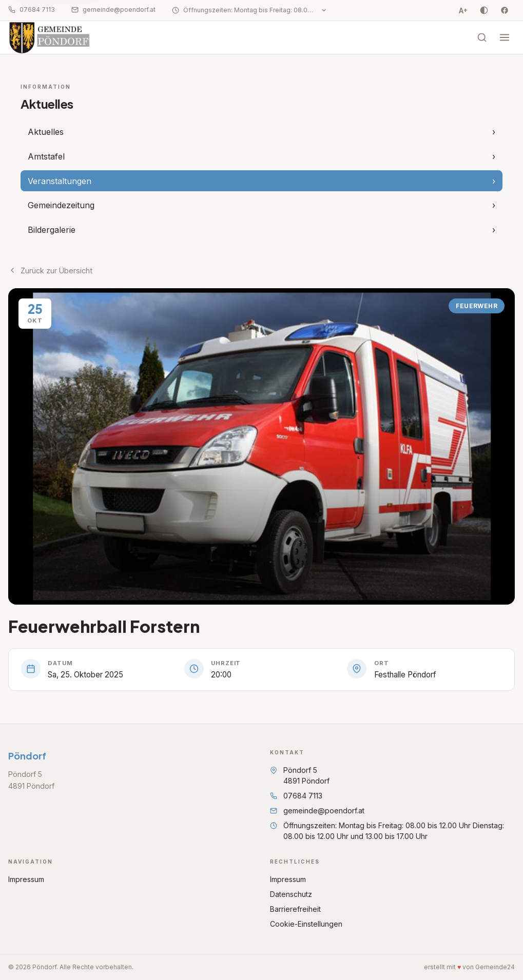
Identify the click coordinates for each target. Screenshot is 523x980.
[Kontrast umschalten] (484, 10)
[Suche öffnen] (482, 37)
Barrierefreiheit (295, 909)
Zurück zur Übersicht (50, 271)
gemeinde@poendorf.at (113, 9)
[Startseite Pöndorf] (52, 37)
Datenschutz (291, 894)
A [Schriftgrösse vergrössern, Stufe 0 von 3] (463, 10)
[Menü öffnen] (505, 37)
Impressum (26, 879)
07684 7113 (32, 9)
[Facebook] (505, 10)
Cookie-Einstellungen (306, 924)
